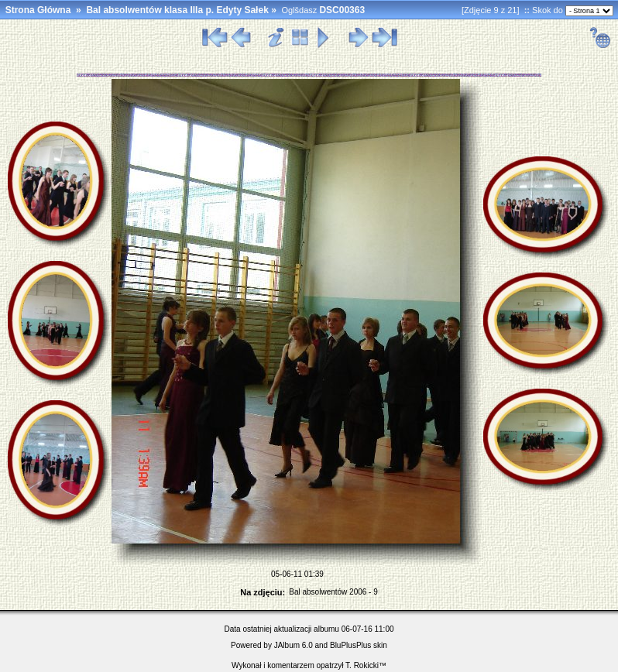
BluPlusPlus (350, 645)
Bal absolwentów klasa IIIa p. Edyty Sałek (177, 10)
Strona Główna (38, 10)
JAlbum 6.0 (294, 645)
